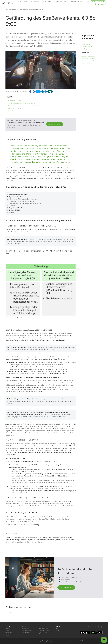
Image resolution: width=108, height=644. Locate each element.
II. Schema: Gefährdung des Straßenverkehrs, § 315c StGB (22, 103)
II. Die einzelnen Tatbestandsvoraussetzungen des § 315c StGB (23, 106)
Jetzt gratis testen (98, 2)
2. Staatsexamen (62, 2)
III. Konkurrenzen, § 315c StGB (14, 108)
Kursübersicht (35, 2)
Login (88, 2)
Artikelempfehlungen (12, 111)
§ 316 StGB (19, 525)
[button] (19, 9)
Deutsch (93, 641)
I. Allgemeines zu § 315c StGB (14, 101)
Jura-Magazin (23, 2)
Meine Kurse (100, 4)
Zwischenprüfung (77, 2)
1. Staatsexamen (48, 2)
